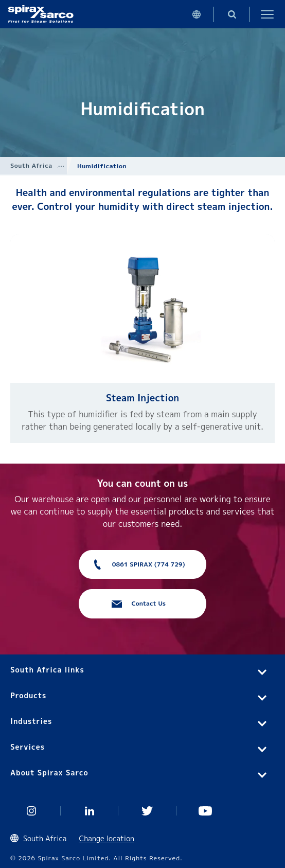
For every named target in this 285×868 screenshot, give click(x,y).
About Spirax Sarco (49, 773)
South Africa (31, 165)
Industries (31, 721)
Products (28, 695)
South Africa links (47, 670)
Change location (107, 838)
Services (28, 747)
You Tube (206, 811)
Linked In (90, 811)
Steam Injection (142, 398)
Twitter (147, 811)
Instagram (32, 811)
